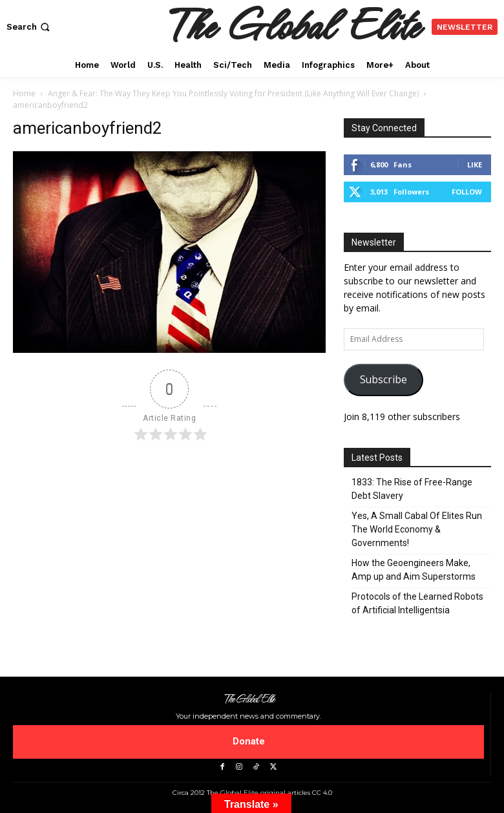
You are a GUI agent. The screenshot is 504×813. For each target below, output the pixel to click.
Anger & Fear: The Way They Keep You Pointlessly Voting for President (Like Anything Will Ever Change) (233, 93)
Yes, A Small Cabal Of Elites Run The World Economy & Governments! (417, 529)
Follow (467, 192)
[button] (29, 27)
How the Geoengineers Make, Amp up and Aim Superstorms (414, 570)
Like (475, 164)
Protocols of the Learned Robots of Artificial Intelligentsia (417, 603)
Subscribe (383, 379)
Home (24, 93)
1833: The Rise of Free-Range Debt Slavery (412, 489)
